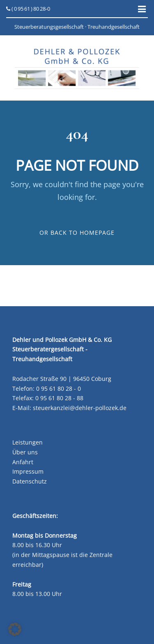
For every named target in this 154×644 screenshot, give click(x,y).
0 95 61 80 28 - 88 (59, 398)
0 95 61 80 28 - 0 (59, 388)
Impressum (28, 471)
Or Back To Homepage (77, 233)
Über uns (25, 452)
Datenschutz (30, 481)
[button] (15, 629)
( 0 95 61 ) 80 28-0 (28, 9)
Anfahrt (23, 462)
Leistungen (28, 442)
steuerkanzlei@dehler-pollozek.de (80, 408)
